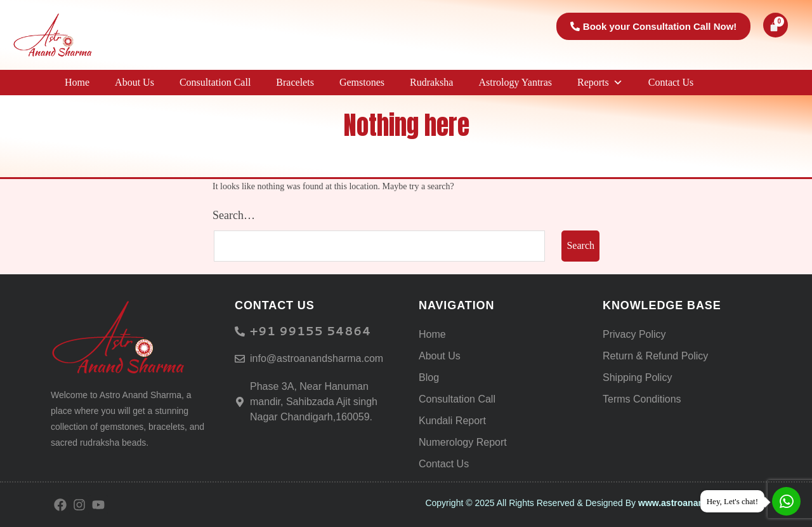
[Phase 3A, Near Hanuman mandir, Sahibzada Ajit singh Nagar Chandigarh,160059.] (240, 402)
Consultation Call (215, 82)
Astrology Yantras (515, 82)
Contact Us (671, 82)
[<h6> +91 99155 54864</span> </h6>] (240, 331)
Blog (429, 377)
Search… (234, 215)
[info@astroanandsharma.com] (240, 359)
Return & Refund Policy (655, 356)
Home (77, 82)
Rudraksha (431, 82)
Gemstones (362, 82)
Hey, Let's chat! (732, 501)
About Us (134, 82)
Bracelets (295, 82)
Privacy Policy (634, 334)
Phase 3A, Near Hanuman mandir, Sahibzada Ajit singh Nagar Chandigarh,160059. (314, 402)
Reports (600, 83)
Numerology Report (463, 442)
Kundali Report (452, 421)
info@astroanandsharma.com (317, 358)
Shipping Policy (637, 377)
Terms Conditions (642, 399)
